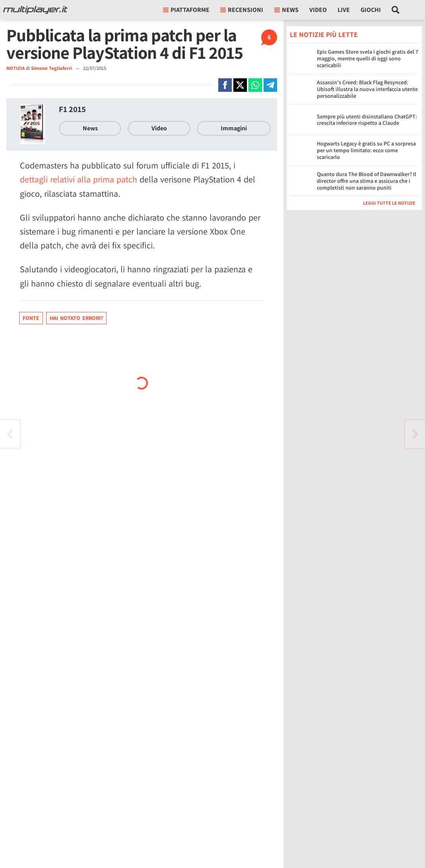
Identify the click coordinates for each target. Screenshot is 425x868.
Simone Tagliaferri (52, 68)
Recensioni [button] (242, 10)
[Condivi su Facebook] (225, 85)
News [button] (286, 10)
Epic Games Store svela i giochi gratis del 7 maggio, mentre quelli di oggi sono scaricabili (368, 58)
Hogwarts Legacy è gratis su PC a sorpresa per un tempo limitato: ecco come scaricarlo (366, 150)
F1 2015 (72, 109)
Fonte (31, 318)
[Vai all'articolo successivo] (10, 434)
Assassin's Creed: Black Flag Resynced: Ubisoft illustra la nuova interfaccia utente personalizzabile (367, 89)
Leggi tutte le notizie (389, 203)
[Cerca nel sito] (396, 10)
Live (344, 10)
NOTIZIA (16, 68)
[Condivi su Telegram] (270, 85)
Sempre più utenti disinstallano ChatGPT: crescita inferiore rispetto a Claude (367, 120)
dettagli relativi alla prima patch (79, 179)
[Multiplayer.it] (35, 10)
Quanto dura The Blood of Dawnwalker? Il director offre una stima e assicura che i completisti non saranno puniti (367, 181)
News (90, 128)
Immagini (234, 128)
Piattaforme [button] (186, 10)
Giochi (371, 10)
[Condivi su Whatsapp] (255, 85)
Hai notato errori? (76, 318)
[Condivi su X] (240, 85)
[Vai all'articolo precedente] (415, 434)
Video (318, 10)
